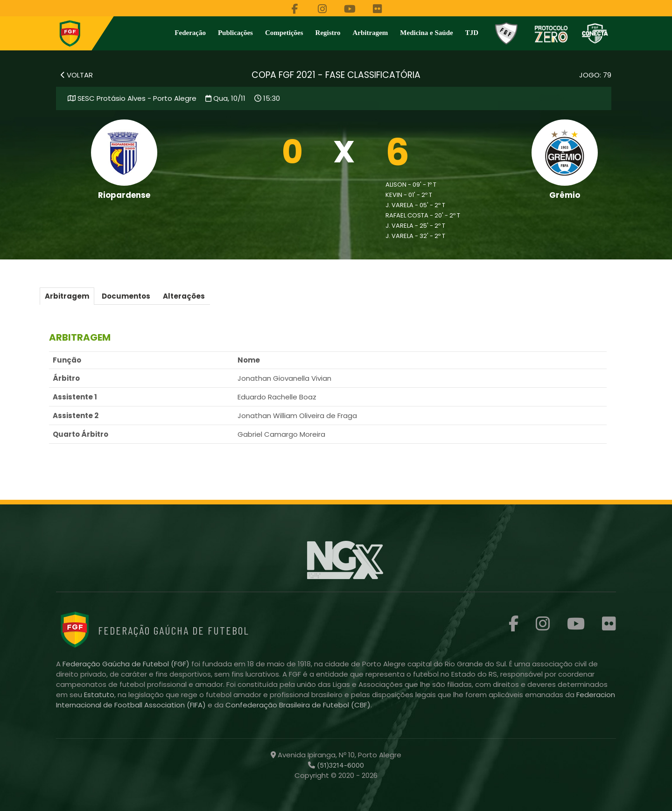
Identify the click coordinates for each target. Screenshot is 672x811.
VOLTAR (77, 75)
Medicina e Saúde (426, 33)
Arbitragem (371, 33)
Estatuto (99, 695)
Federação (190, 33)
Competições (284, 33)
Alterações (184, 296)
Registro (328, 33)
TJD (472, 33)
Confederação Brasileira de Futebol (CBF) (298, 705)
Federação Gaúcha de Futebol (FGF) (127, 664)
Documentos (126, 296)
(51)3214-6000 (339, 765)
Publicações (235, 33)
